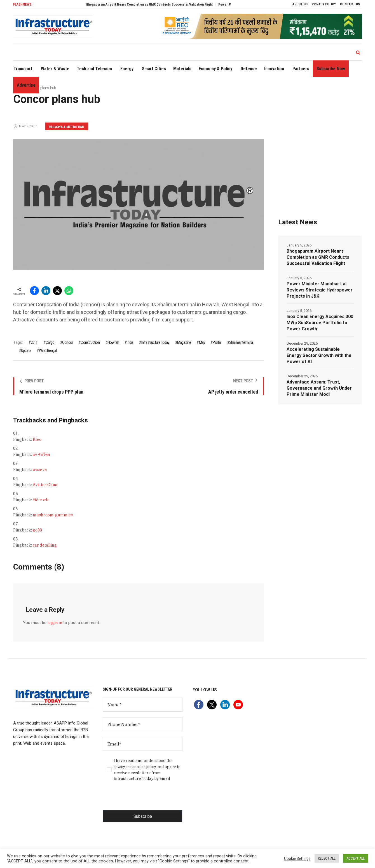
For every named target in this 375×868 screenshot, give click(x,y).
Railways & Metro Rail (67, 127)
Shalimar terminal (241, 342)
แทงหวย (40, 470)
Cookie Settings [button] (297, 858)
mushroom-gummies (53, 515)
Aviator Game (46, 485)
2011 (34, 342)
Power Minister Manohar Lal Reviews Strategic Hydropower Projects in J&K (320, 290)
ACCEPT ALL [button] (356, 858)
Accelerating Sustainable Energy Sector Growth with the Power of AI (319, 355)
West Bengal (48, 351)
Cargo (50, 342)
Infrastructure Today (155, 342)
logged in (55, 623)
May (202, 342)
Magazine (184, 342)
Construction (90, 342)
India (130, 342)
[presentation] (145, 799)
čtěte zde (41, 500)
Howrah (113, 342)
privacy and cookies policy (135, 767)
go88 (37, 530)
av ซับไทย (41, 455)
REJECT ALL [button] (327, 858)
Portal (217, 342)
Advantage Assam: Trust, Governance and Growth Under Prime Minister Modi (319, 388)
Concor (67, 342)
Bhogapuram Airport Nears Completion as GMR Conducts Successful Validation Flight (159, 4)
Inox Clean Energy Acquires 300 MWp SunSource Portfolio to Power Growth (320, 323)
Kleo (37, 439)
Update (26, 351)
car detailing (45, 545)
